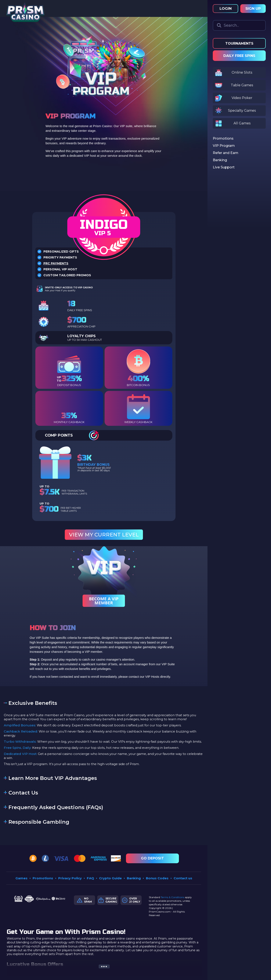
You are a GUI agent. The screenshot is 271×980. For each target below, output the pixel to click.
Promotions (43, 878)
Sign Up (253, 8)
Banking (134, 878)
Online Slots (242, 72)
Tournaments (239, 43)
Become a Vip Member (104, 601)
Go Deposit (152, 858)
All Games (242, 123)
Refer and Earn (225, 153)
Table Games (242, 85)
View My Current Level (104, 535)
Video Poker (242, 98)
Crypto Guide (110, 878)
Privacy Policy (70, 878)
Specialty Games (242, 111)
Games (21, 878)
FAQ (90, 878)
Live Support (224, 167)
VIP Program (224, 146)
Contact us (183, 878)
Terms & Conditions (172, 897)
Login (226, 8)
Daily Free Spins (239, 56)
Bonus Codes (157, 878)
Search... (231, 25)
